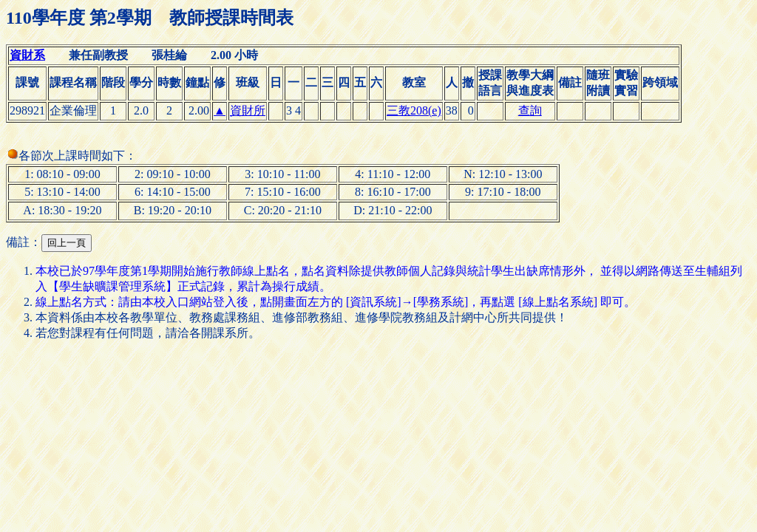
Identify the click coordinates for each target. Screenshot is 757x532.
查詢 (530, 110)
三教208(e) (414, 110)
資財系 (27, 55)
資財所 (248, 110)
